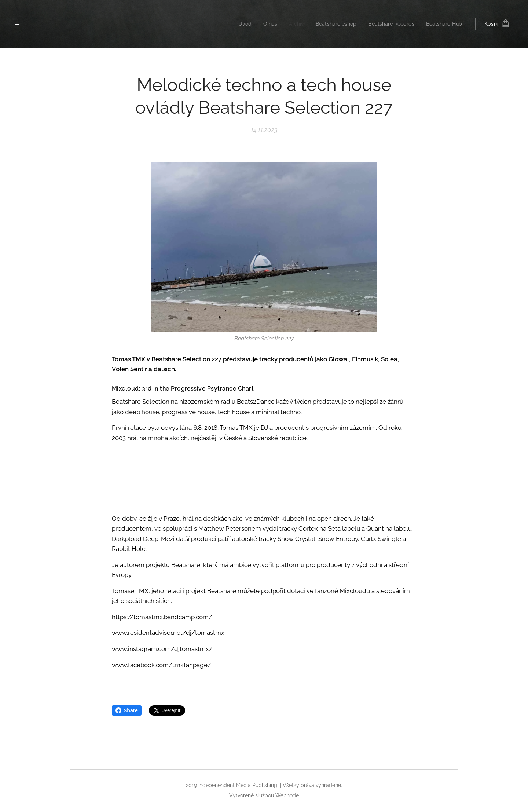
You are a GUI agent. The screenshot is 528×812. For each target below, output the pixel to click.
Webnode (287, 795)
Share (127, 710)
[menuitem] (234, 24)
